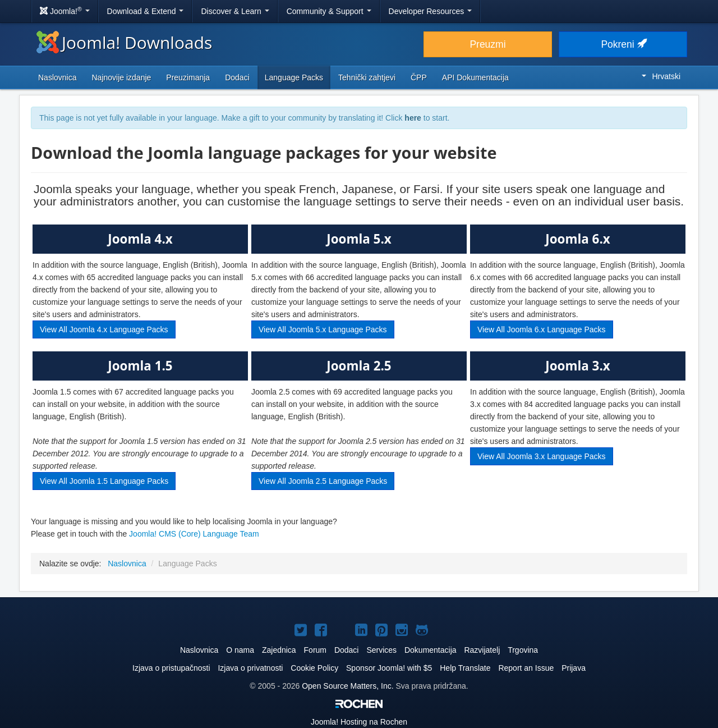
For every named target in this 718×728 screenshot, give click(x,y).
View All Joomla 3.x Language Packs (542, 456)
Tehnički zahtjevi (367, 77)
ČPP (419, 77)
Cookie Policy (314, 668)
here (413, 118)
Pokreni (623, 44)
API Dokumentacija (475, 77)
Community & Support (329, 11)
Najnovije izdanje (121, 77)
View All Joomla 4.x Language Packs (104, 329)
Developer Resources (431, 11)
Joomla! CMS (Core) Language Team (194, 534)
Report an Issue (526, 668)
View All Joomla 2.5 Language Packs (323, 481)
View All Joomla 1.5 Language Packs (104, 481)
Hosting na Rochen (359, 722)
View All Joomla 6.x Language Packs (542, 329)
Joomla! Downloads (124, 42)
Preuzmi (487, 44)
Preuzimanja (188, 77)
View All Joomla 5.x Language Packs (323, 329)
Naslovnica (57, 77)
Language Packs (294, 77)
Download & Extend (146, 11)
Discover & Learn (235, 11)
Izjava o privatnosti (250, 668)
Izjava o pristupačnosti (171, 668)
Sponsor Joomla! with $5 (389, 668)
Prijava (574, 668)
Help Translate (465, 668)
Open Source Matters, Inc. (349, 686)
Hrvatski (661, 76)
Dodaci (237, 77)
